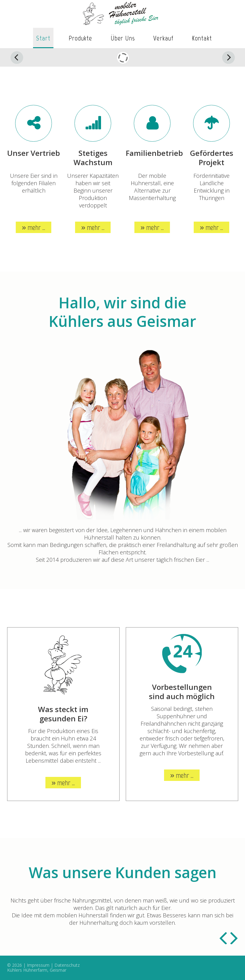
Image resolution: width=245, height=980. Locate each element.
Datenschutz (67, 965)
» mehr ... (34, 227)
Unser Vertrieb (34, 153)
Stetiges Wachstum (93, 158)
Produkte (80, 38)
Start (43, 38)
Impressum (38, 965)
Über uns (123, 38)
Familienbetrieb (154, 153)
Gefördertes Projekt (212, 158)
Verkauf (163, 38)
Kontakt (202, 38)
